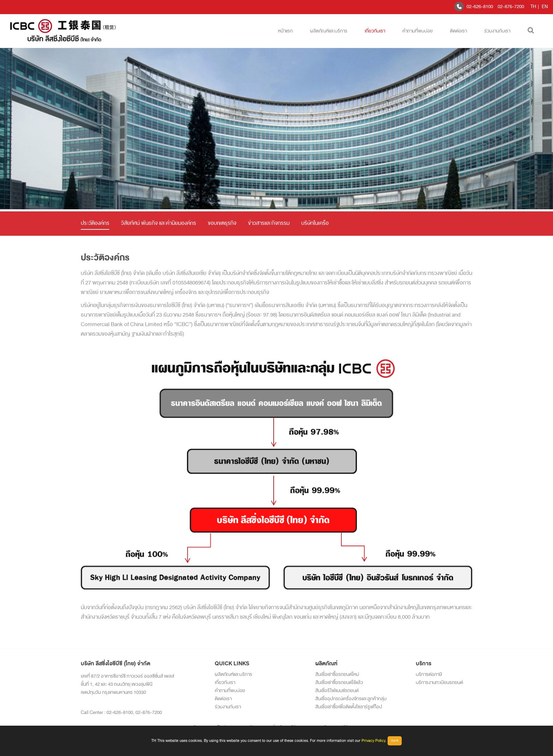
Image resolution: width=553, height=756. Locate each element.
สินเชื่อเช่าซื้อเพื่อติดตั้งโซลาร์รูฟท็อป (349, 707)
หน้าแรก (285, 31)
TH (533, 7)
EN (545, 7)
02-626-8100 (480, 7)
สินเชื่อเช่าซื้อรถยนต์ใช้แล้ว (339, 682)
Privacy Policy (373, 740)
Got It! (395, 741)
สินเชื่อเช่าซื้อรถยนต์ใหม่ (337, 674)
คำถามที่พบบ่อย (418, 31)
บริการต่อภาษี (429, 674)
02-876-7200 (511, 7)
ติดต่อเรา (458, 31)
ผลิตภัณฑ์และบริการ (329, 31)
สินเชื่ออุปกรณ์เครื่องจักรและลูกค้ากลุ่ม (351, 699)
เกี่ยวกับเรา (375, 31)
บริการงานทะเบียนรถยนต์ (439, 682)
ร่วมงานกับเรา (497, 31)
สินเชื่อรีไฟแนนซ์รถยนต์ (337, 691)
